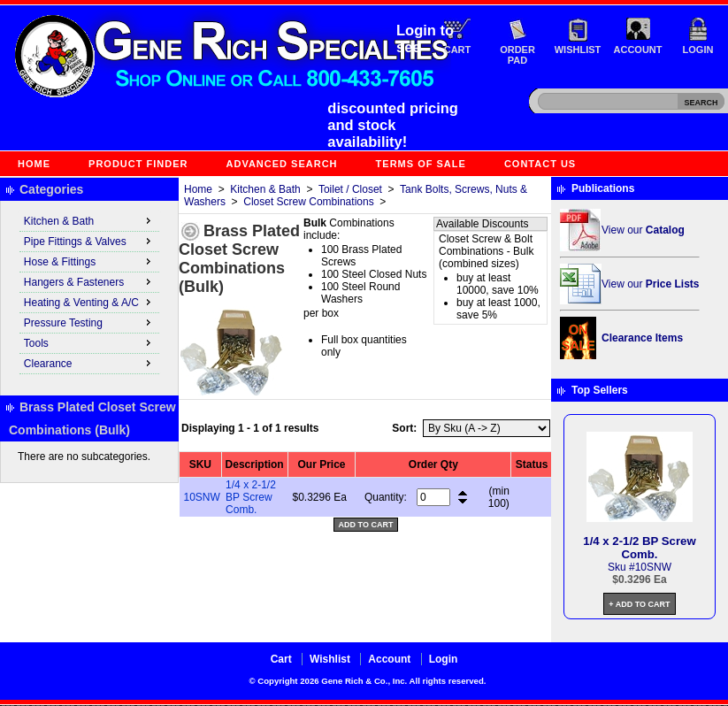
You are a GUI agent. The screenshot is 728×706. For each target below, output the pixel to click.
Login (698, 50)
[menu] (89, 293)
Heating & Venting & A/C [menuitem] (89, 302)
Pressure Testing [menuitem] (89, 322)
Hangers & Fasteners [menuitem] (89, 281)
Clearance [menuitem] (89, 363)
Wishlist (578, 50)
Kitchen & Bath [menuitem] (89, 220)
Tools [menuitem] (89, 342)
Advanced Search (282, 164)
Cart (458, 50)
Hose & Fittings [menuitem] (89, 261)
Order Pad (517, 55)
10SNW (202, 497)
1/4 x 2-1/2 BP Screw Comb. (251, 497)
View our (643, 230)
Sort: (404, 428)
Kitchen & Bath (265, 189)
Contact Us (540, 164)
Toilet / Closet (350, 189)
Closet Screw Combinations (308, 202)
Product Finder (138, 164)
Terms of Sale (421, 164)
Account (638, 50)
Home (34, 164)
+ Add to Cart (639, 604)
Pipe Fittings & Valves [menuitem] (89, 241)
